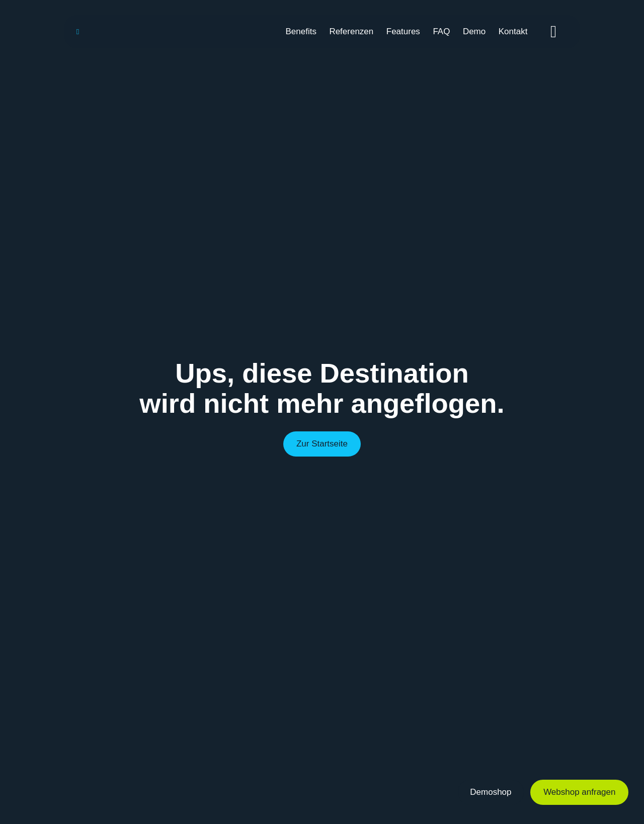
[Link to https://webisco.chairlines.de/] (78, 32)
